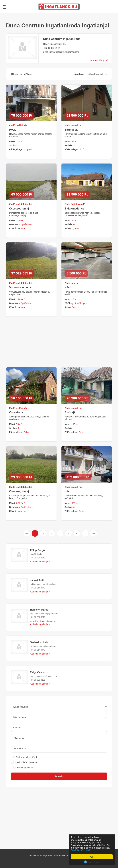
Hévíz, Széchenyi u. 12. (54, 44)
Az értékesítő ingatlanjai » (42, 621)
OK (92, 857)
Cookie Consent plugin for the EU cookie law (92, 862)
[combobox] (59, 728)
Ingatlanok (48, 855)
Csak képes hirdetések (26, 757)
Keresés (59, 776)
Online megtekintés (25, 768)
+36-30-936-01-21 (52, 48)
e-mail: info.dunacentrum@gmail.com (61, 52)
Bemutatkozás (35, 855)
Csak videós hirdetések (27, 762)
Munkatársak (59, 855)
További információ (82, 850)
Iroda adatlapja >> (99, 60)
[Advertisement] (58, 813)
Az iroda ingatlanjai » (40, 562)
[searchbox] (59, 728)
